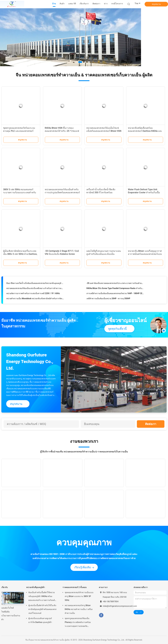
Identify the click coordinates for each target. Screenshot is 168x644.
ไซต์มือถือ (5, 612)
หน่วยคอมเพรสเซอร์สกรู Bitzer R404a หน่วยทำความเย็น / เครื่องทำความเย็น (79, 609)
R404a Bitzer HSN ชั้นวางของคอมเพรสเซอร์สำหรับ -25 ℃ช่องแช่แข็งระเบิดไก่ (62, 131)
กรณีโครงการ (117, 4)
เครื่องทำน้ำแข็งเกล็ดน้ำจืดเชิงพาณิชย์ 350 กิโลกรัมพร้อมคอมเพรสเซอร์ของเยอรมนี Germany (104, 192)
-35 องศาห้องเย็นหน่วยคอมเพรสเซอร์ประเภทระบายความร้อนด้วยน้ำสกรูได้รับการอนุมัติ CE (115, 284)
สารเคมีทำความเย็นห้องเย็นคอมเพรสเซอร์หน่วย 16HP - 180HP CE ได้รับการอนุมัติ (115, 294)
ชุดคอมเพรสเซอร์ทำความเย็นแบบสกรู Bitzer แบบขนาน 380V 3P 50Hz (79, 596)
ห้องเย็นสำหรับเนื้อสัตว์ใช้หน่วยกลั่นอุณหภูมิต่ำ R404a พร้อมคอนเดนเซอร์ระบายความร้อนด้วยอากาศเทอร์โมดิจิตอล (43, 597)
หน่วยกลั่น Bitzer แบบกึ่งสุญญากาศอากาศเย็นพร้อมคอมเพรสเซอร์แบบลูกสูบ (145, 254)
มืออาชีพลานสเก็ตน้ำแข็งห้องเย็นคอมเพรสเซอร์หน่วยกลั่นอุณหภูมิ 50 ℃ (35, 284)
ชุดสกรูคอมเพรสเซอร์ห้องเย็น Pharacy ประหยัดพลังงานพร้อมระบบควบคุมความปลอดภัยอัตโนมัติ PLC (78, 623)
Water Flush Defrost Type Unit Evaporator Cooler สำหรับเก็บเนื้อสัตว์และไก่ (144, 192)
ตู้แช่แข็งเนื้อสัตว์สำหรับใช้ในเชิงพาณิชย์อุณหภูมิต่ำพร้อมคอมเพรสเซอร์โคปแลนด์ (42, 609)
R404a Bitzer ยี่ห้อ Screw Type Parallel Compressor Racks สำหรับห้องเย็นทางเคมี (115, 289)
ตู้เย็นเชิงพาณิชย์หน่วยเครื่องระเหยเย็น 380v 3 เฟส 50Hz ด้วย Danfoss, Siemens (20, 254)
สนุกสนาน (156, 4)
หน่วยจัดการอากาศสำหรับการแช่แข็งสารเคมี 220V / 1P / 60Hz (33, 294)
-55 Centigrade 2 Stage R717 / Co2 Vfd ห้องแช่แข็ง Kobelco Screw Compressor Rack (62, 254)
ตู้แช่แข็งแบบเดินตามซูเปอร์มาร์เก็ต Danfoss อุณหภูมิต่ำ (40, 620)
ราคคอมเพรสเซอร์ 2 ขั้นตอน (75, 587)
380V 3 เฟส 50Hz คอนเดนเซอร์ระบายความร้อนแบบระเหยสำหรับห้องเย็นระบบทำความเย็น (20, 192)
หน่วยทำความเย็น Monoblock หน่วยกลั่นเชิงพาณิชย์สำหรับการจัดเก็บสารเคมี (35, 299)
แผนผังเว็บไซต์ (8, 608)
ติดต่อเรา (151, 424)
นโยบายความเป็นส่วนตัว (11, 618)
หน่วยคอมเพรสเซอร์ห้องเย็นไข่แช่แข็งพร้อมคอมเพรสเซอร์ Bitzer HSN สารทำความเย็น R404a (104, 131)
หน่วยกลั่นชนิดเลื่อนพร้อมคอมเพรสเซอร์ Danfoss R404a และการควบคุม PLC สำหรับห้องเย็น (145, 131)
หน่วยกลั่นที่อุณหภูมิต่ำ (36, 587)
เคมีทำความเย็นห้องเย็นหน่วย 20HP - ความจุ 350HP (108, 299)
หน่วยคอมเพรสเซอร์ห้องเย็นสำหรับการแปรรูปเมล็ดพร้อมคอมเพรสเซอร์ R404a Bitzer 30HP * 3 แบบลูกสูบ (62, 192)
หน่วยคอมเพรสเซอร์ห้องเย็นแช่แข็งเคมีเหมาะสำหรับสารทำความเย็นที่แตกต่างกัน (35, 289)
